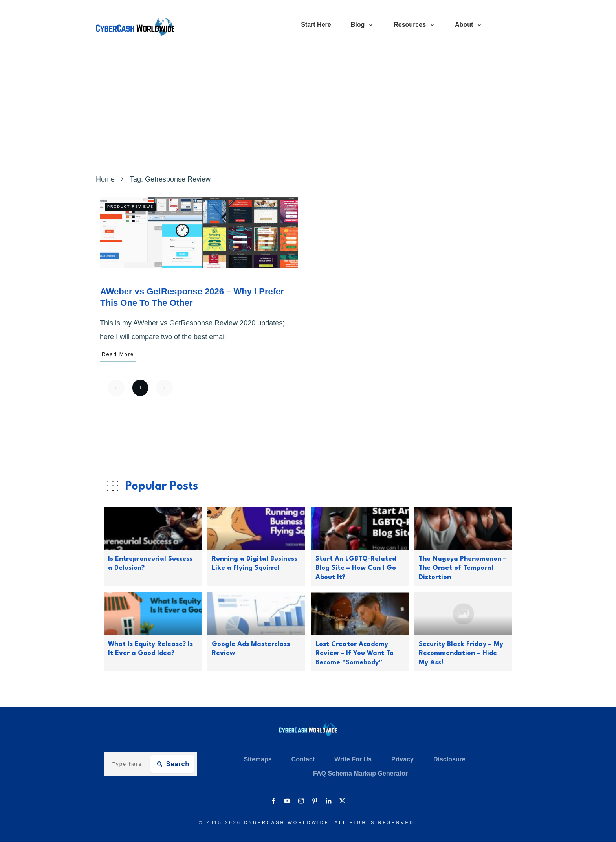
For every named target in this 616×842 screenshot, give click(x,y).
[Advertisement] (308, 113)
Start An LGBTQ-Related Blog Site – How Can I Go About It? (356, 568)
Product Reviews (130, 207)
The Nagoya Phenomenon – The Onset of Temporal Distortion (463, 568)
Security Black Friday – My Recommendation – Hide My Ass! (461, 653)
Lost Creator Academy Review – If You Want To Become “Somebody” (355, 653)
